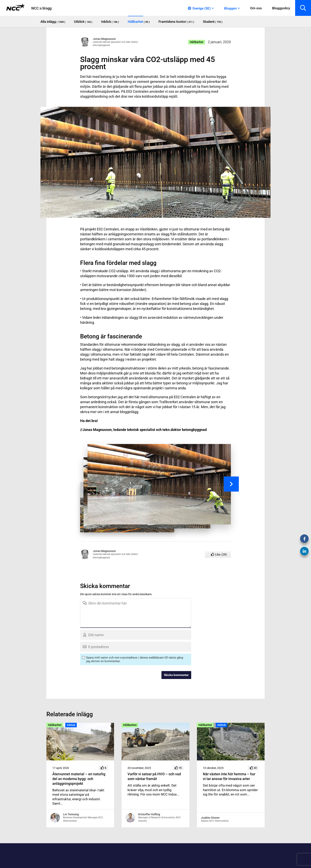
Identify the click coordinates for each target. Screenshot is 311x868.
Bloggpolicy (281, 8)
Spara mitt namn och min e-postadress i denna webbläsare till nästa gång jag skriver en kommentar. (135, 659)
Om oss (256, 8)
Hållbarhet (197, 42)
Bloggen (230, 8)
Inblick (71, 725)
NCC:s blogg (41, 8)
